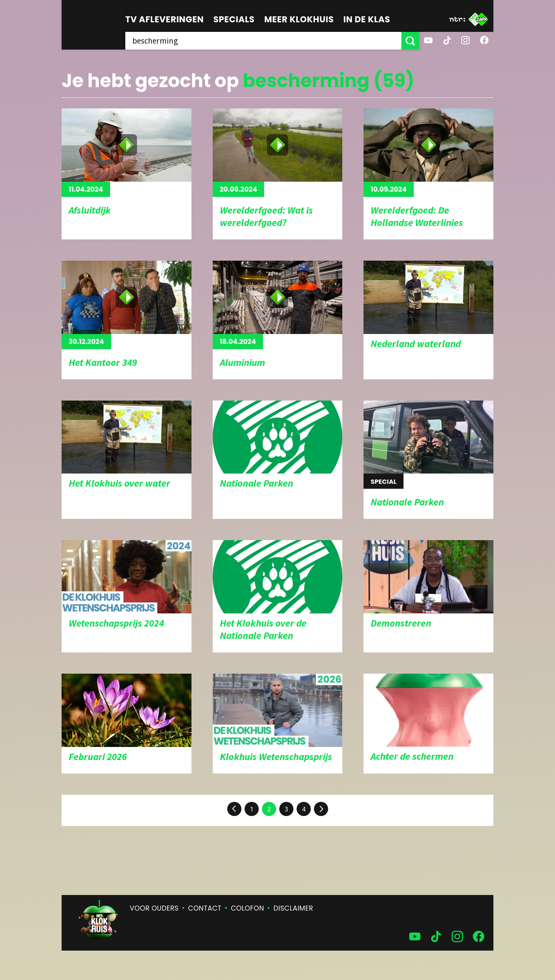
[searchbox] (263, 41)
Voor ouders (154, 908)
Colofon (247, 908)
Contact (205, 908)
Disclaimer (293, 908)
